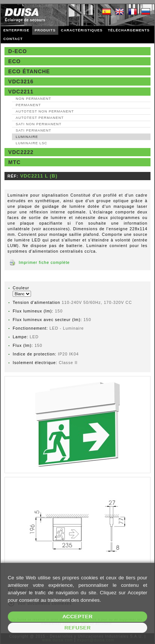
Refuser (77, 628)
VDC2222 (21, 152)
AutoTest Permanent (40, 118)
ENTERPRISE (16, 30)
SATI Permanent (33, 130)
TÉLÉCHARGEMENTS (129, 30)
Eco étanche (29, 71)
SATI (39, 124)
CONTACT (13, 39)
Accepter (77, 617)
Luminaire (27, 137)
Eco (14, 61)
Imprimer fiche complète (44, 262)
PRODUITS (45, 30)
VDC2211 (21, 92)
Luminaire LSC (32, 143)
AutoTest (45, 111)
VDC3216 (21, 81)
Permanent (28, 105)
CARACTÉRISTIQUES (82, 30)
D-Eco (18, 51)
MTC (14, 162)
